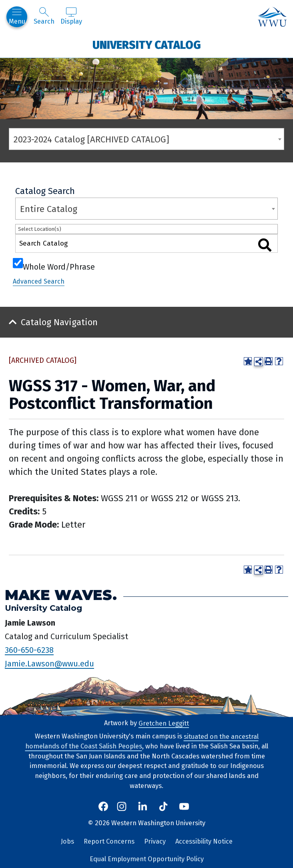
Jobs (67, 841)
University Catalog (147, 45)
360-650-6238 (29, 650)
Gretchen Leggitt (164, 723)
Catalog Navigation (59, 322)
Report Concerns (109, 841)
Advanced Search (39, 281)
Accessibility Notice (204, 841)
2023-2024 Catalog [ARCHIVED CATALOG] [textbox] (91, 139)
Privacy (155, 841)
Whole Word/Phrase (59, 266)
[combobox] (146, 139)
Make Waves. (61, 595)
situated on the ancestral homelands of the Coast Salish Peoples (142, 741)
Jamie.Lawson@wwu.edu (49, 663)
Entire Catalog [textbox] (49, 209)
